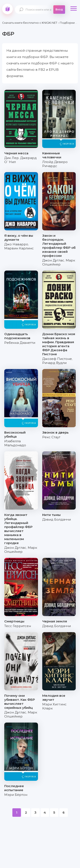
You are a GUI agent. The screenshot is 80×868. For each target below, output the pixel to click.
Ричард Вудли (54, 363)
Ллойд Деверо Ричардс (55, 164)
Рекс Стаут (51, 437)
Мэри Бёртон (16, 795)
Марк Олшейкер (59, 262)
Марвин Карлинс (19, 248)
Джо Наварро (16, 244)
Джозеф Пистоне (57, 359)
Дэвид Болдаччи (57, 519)
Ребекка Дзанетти (20, 343)
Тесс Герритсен (18, 626)
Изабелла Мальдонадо (15, 443)
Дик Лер (12, 158)
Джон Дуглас (53, 260)
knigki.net (7, 9)
